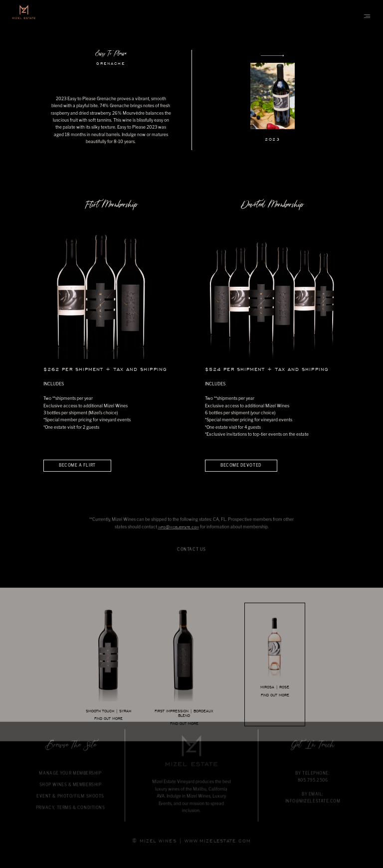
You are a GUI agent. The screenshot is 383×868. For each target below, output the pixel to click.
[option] (191, 100)
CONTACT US (191, 558)
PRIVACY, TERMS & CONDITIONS (71, 817)
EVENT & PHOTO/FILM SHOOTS (70, 805)
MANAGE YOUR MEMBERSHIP (70, 782)
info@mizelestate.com (179, 536)
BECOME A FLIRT (77, 465)
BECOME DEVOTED (241, 465)
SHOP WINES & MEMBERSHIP (71, 794)
